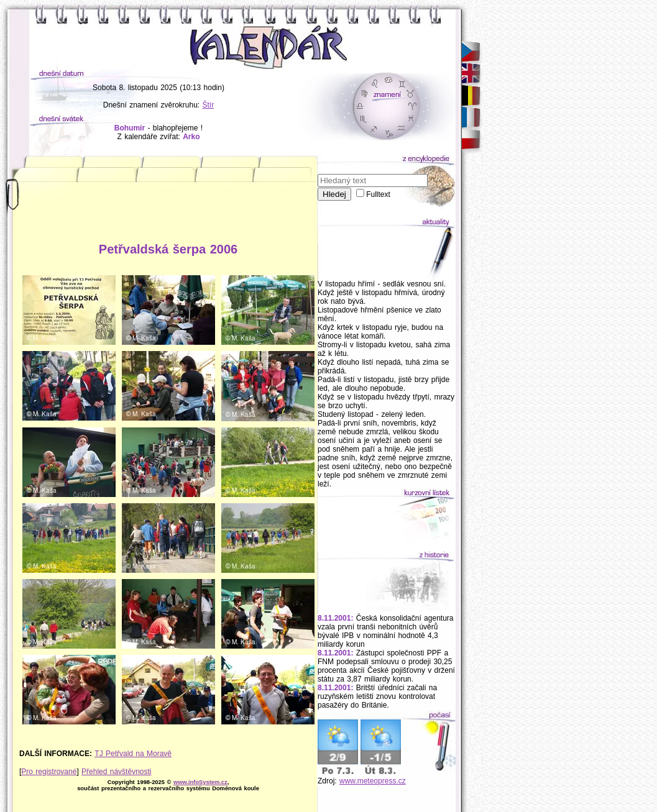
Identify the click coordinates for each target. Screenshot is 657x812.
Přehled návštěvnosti (116, 772)
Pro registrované (49, 772)
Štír (209, 105)
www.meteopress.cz (373, 781)
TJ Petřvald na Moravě (133, 754)
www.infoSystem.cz (200, 782)
